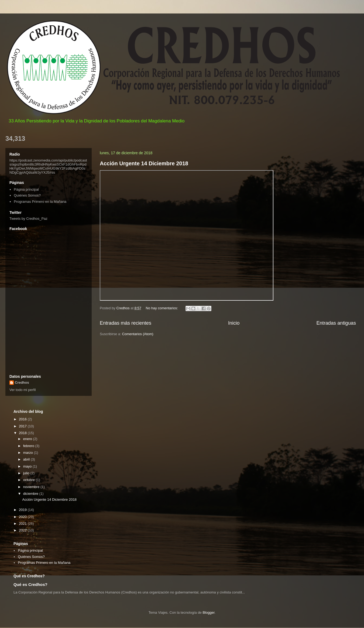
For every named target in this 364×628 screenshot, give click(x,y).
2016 (23, 419)
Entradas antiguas (336, 323)
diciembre (31, 494)
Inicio (234, 323)
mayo (28, 466)
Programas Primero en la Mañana (40, 202)
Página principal (26, 189)
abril (27, 459)
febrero (29, 446)
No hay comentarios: (162, 308)
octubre (30, 480)
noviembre (32, 487)
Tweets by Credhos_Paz (28, 219)
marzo (29, 453)
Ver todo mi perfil (23, 390)
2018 (23, 433)
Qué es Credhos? (30, 584)
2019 (23, 510)
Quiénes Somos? (27, 195)
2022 (23, 530)
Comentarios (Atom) (138, 334)
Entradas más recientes (126, 323)
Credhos (22, 382)
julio (27, 473)
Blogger (208, 612)
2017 (23, 426)
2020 (23, 517)
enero (28, 439)
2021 (23, 524)
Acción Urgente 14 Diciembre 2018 (144, 163)
